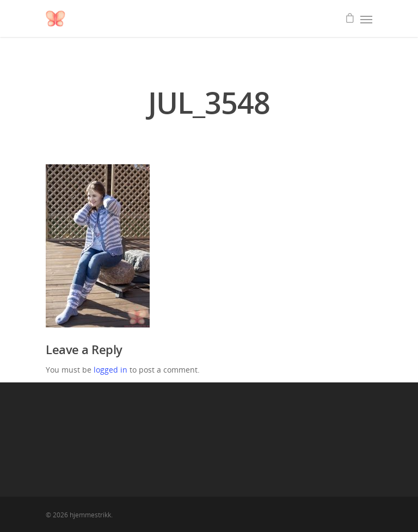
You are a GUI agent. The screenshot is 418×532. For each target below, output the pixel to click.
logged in (110, 370)
